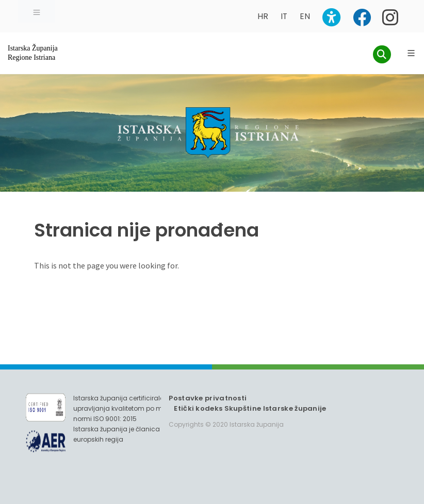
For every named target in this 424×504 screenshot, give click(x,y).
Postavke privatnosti (208, 398)
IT (284, 16)
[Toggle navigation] (37, 11)
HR (263, 16)
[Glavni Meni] (411, 53)
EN (305, 16)
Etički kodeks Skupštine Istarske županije (250, 408)
